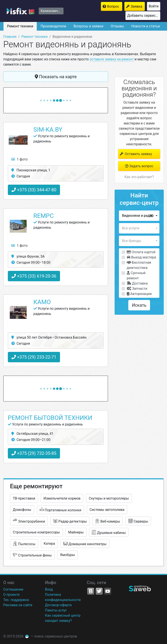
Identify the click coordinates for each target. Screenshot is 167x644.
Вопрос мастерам (115, 6)
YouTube (108, 591)
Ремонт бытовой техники (50, 418)
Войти (154, 6)
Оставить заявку (136, 154)
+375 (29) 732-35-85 (34, 453)
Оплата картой (141, 252)
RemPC (44, 216)
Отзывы (117, 26)
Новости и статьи (146, 26)
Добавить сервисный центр (144, 16)
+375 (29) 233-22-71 (34, 357)
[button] (139, 216)
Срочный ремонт (136, 276)
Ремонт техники (20, 26)
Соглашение (13, 589)
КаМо (42, 302)
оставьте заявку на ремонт (112, 59)
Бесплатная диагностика (139, 265)
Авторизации (139, 294)
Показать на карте (56, 77)
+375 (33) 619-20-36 (34, 276)
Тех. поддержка (16, 600)
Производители (53, 26)
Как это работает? (139, 177)
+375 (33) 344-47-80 (34, 190)
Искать (139, 305)
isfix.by (21, 11)
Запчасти (137, 289)
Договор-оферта (58, 605)
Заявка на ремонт (138, 6)
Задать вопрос (139, 166)
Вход (49, 589)
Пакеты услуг (56, 610)
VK (91, 591)
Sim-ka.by (48, 130)
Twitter (99, 591)
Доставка (137, 283)
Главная (10, 37)
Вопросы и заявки (88, 26)
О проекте (11, 595)
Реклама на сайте (18, 605)
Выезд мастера (141, 257)
